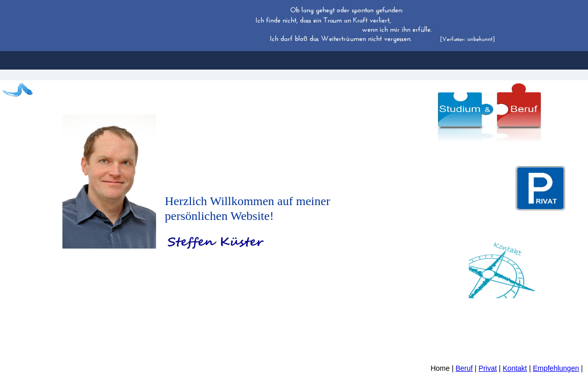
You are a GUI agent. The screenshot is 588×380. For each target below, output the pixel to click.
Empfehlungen (556, 368)
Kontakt (515, 368)
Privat (488, 368)
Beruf (464, 368)
